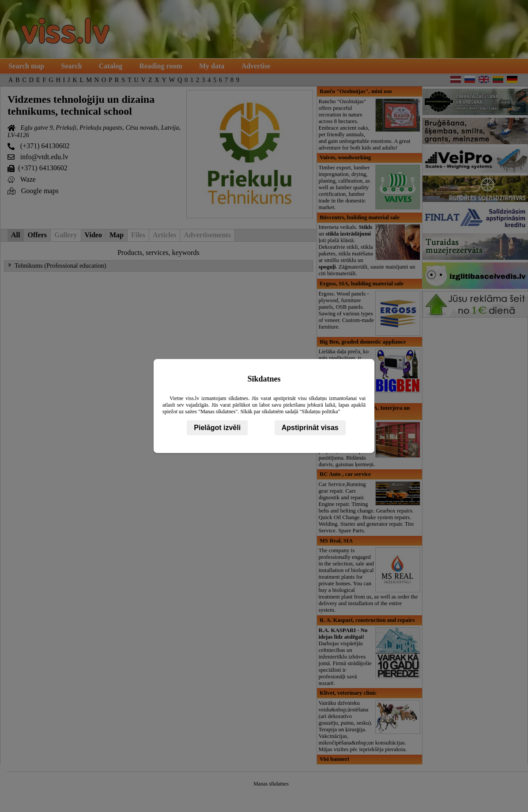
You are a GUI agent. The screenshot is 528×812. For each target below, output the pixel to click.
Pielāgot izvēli (217, 428)
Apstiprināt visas (310, 428)
